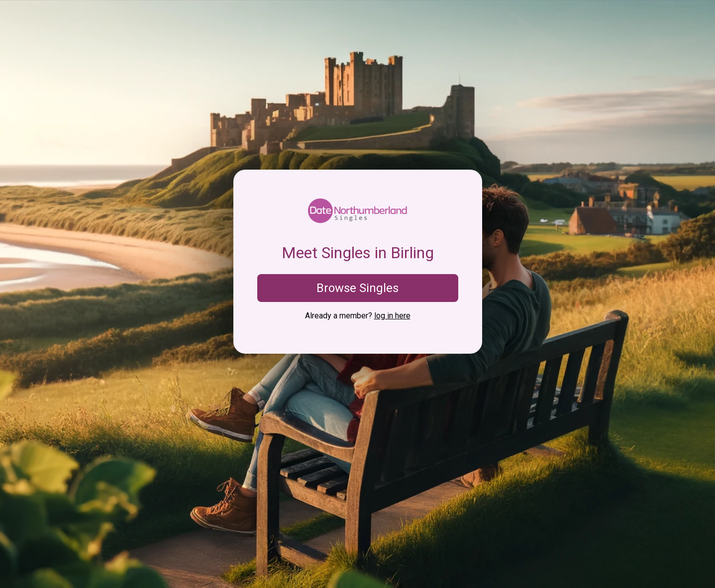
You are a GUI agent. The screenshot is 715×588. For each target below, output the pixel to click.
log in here (392, 316)
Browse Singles (357, 288)
